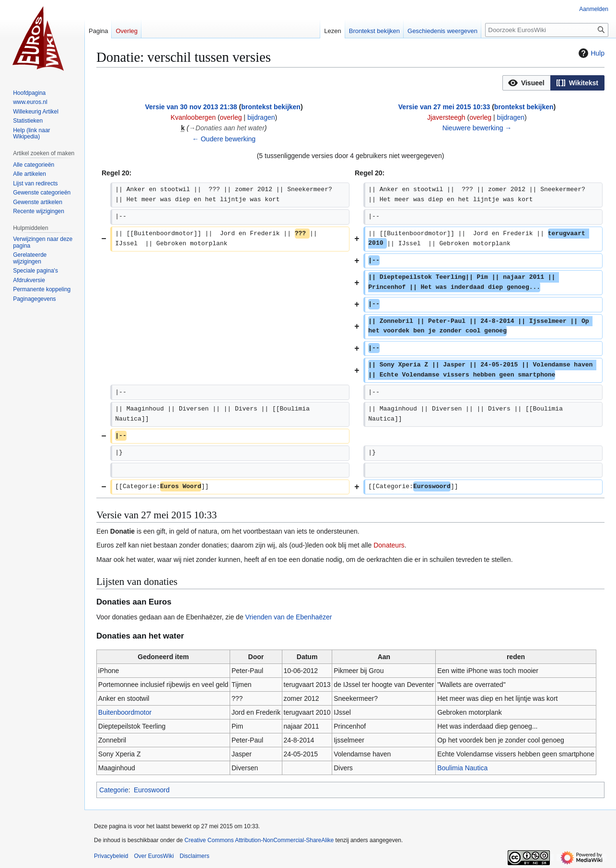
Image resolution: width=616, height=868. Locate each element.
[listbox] (553, 83)
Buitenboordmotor (125, 712)
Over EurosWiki (154, 856)
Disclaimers (195, 856)
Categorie (114, 790)
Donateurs (389, 545)
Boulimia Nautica (462, 768)
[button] (527, 83)
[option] (526, 83)
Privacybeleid (111, 856)
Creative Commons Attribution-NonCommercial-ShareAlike (259, 840)
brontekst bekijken (271, 107)
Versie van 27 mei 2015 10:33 (444, 107)
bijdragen (261, 117)
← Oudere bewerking (224, 139)
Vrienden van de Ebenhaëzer (289, 617)
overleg (231, 117)
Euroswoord (152, 790)
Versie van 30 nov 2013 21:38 (191, 107)
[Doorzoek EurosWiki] (547, 30)
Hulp (590, 53)
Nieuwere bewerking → (477, 128)
